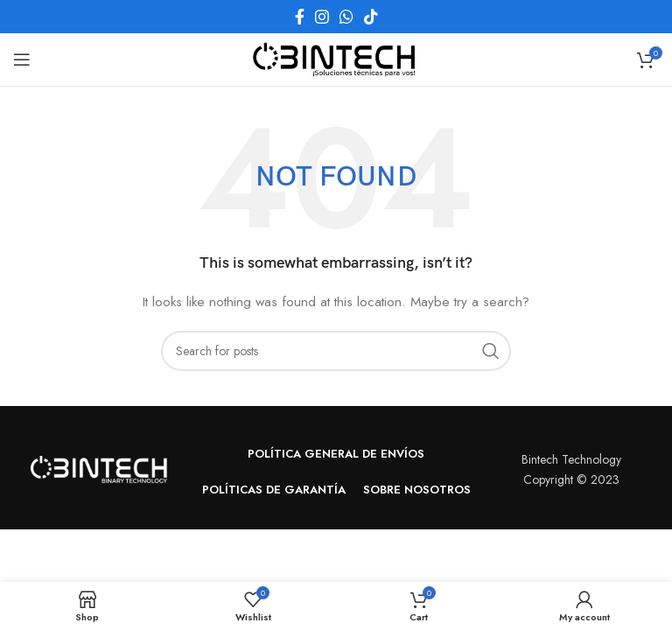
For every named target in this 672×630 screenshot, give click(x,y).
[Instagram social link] (322, 17)
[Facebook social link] (300, 17)
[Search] (336, 351)
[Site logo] (336, 58)
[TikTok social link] (371, 17)
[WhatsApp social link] (346, 17)
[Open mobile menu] (22, 59)
